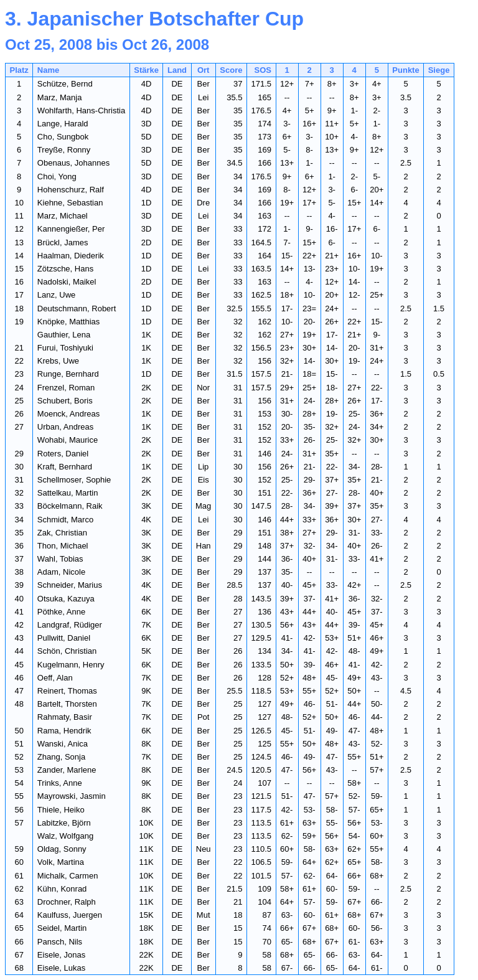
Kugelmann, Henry (71, 665)
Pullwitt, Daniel (64, 638)
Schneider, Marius (70, 585)
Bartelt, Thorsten (67, 704)
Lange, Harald (63, 124)
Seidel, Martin (62, 928)
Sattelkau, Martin (68, 493)
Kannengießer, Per (71, 229)
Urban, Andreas (65, 427)
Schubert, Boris (65, 401)
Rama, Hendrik (64, 731)
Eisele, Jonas (61, 955)
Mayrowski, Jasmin (72, 796)
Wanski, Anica (63, 744)
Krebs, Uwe (58, 361)
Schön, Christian (67, 651)
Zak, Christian (62, 533)
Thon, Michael (63, 546)
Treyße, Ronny (64, 150)
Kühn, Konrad (62, 889)
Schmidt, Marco (65, 520)
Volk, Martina (61, 862)
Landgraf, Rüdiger (70, 625)
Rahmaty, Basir (65, 717)
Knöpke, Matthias (68, 322)
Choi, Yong (57, 177)
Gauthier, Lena (64, 335)
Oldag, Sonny (62, 849)
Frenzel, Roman (66, 388)
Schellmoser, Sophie (74, 480)
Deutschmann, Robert (77, 309)
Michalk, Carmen (68, 876)
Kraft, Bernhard (65, 467)
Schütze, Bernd (65, 84)
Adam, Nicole (61, 572)
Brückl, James (63, 243)
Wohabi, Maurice (68, 440)
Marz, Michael (63, 216)
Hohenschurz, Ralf (71, 190)
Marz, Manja (60, 97)
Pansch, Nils (60, 942)
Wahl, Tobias (60, 559)
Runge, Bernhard (68, 374)
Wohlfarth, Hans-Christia (81, 111)
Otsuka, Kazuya (66, 599)
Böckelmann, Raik (70, 506)
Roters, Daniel (63, 454)
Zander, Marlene (67, 770)
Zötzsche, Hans (65, 269)
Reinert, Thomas (67, 691)
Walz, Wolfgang (65, 836)
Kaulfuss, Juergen (70, 915)
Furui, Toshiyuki (65, 348)
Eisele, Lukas (61, 968)
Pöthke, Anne (61, 612)
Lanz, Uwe (56, 295)
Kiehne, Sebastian (70, 203)
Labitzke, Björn (64, 823)
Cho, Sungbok (63, 137)
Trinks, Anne (60, 783)
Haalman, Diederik (71, 256)
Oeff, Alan (55, 678)
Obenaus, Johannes (73, 163)
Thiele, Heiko (61, 810)
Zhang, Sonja (61, 757)
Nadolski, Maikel (67, 282)
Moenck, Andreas (68, 414)
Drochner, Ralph (67, 902)
